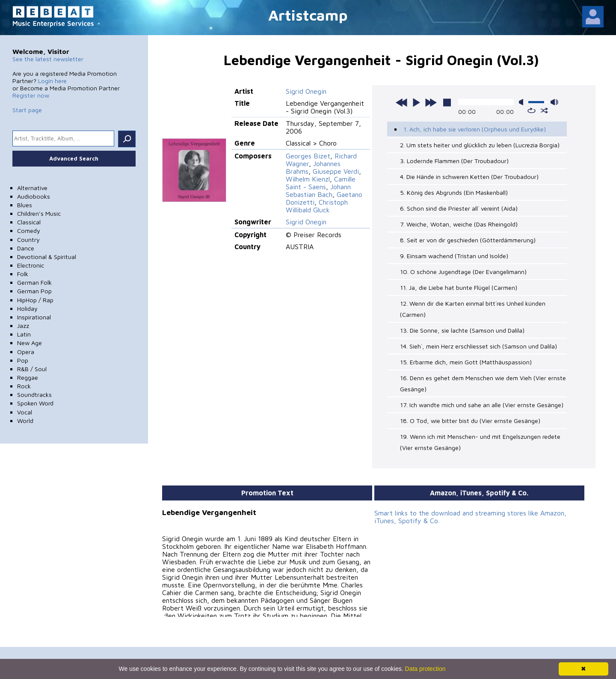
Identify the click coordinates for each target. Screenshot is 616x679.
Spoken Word (35, 403)
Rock (24, 386)
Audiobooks (34, 196)
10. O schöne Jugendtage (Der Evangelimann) (463, 272)
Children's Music (39, 213)
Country (28, 240)
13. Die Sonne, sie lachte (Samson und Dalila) (462, 330)
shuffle (544, 110)
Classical (29, 222)
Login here (52, 81)
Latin (24, 334)
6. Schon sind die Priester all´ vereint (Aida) (459, 208)
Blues (25, 205)
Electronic (31, 265)
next (431, 102)
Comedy (29, 231)
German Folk (34, 282)
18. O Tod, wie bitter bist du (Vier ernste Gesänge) (470, 421)
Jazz (23, 326)
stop (447, 102)
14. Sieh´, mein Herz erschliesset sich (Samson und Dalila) (478, 346)
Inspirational (34, 317)
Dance (26, 248)
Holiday (27, 308)
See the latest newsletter (48, 59)
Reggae (28, 377)
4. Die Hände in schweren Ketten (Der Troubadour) (469, 177)
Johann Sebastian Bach (318, 191)
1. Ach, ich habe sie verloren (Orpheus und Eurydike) (475, 129)
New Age (30, 343)
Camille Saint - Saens (321, 183)
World (25, 421)
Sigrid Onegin (306, 91)
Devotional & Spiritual (47, 257)
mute (523, 102)
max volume (554, 102)
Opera (26, 352)
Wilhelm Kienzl (308, 179)
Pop (23, 360)
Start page (27, 110)
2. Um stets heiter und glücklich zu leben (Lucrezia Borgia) (480, 145)
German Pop (34, 291)
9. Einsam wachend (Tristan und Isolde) (454, 256)
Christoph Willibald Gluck (317, 206)
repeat (532, 110)
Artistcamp (308, 15)
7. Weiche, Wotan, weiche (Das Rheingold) (459, 224)
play (416, 102)
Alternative (32, 188)
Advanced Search (74, 158)
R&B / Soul (32, 369)
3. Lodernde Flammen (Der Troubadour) (454, 161)
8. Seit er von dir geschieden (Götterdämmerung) (468, 240)
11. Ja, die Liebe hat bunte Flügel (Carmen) (459, 287)
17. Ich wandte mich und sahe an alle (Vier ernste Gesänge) (482, 405)
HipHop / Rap (35, 300)
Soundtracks (34, 395)
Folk (23, 274)
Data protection (425, 669)
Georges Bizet (308, 156)
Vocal (25, 412)
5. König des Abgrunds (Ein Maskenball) (454, 192)
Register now (31, 95)
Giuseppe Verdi (336, 171)
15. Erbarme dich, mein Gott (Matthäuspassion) (466, 362)
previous (402, 102)
